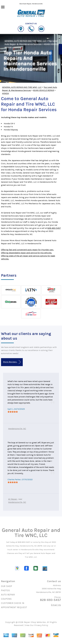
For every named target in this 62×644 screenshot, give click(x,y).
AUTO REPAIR (8, 595)
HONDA (17, 47)
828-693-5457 (54, 228)
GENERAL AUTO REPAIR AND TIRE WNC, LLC (25, 41)
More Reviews (12, 362)
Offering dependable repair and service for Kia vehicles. (26, 253)
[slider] (13, 412)
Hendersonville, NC (17, 429)
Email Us (56, 605)
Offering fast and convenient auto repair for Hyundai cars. (27, 250)
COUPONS (6, 599)
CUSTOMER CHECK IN (13, 603)
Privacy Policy (41, 625)
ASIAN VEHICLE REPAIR (43, 90)
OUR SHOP (7, 586)
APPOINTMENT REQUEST (14, 607)
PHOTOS (5, 590)
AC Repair (13, 499)
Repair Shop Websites (35, 622)
